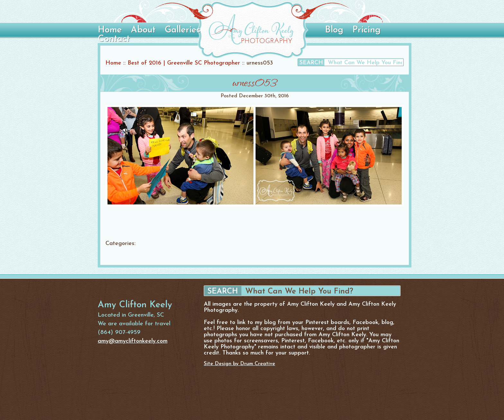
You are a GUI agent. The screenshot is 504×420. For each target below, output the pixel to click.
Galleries (182, 30)
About (143, 30)
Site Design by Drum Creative (239, 364)
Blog (334, 30)
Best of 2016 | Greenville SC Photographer (184, 63)
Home (110, 30)
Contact (114, 39)
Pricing (366, 30)
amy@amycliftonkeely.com (133, 341)
